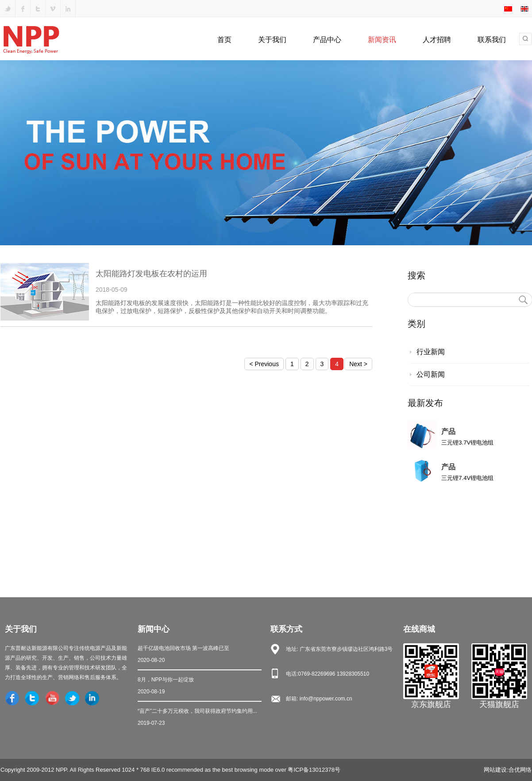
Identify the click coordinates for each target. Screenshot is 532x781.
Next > (358, 364)
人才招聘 (437, 40)
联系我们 (492, 40)
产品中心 (327, 40)
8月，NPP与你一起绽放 (200, 686)
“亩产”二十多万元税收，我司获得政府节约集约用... (200, 718)
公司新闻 (431, 374)
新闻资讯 (382, 40)
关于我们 (272, 40)
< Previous (264, 364)
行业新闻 (431, 352)
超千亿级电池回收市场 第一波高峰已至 (200, 655)
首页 (224, 40)
